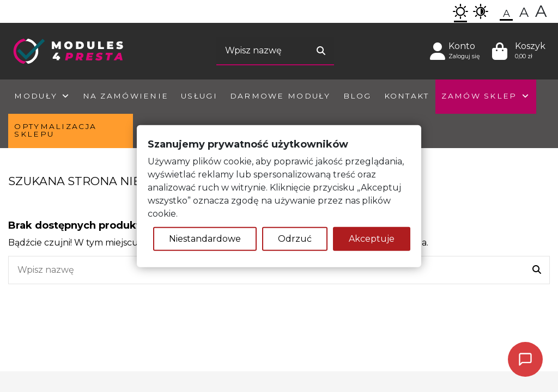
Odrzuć (295, 238)
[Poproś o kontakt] (525, 359)
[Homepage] (68, 50)
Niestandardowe (205, 238)
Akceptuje (372, 238)
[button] (460, 11)
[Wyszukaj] (321, 51)
